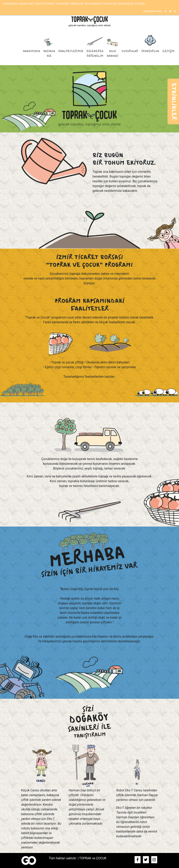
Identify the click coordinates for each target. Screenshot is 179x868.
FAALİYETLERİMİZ (45, 4)
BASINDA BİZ (26, 4)
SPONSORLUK (126, 4)
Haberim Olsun (153, 11)
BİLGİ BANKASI (93, 4)
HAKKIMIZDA (10, 4)
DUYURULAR (110, 4)
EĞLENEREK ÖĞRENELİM (70, 4)
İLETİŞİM (140, 4)
